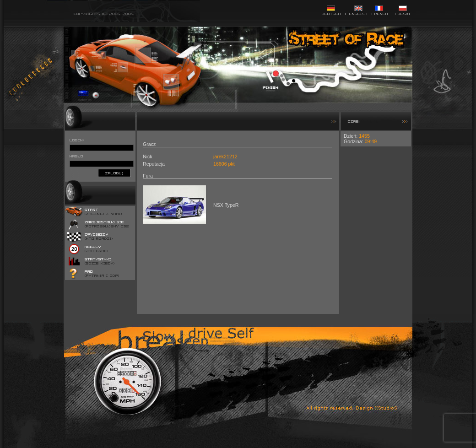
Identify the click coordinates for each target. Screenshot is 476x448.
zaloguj (114, 173)
